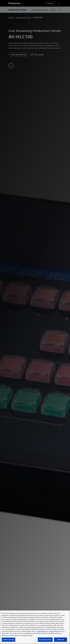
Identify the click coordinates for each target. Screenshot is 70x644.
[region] (35, 627)
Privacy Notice (54, 631)
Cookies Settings (9, 640)
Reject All (60, 640)
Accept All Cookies (45, 640)
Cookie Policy (41, 631)
